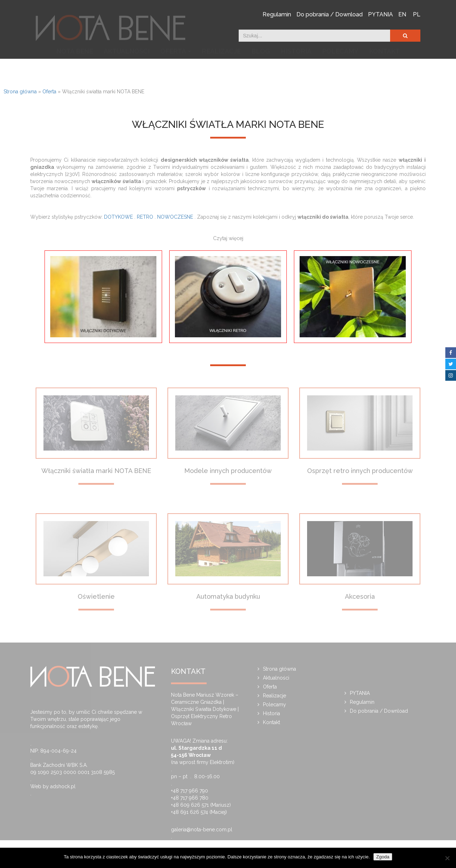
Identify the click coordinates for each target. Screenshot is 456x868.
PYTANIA (380, 14)
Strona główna (20, 92)
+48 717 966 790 (190, 791)
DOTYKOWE (118, 217)
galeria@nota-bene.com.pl (202, 830)
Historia (296, 69)
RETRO (145, 217)
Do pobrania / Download (330, 14)
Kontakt (384, 69)
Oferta (176, 69)
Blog (261, 69)
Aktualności (127, 69)
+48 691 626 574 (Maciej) (199, 812)
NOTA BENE (75, 69)
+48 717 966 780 (190, 798)
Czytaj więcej (228, 238)
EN (402, 14)
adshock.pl (63, 786)
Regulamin (277, 14)
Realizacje (221, 69)
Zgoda (383, 857)
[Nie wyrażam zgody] (447, 858)
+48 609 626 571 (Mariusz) (201, 805)
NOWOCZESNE (175, 217)
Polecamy (340, 69)
